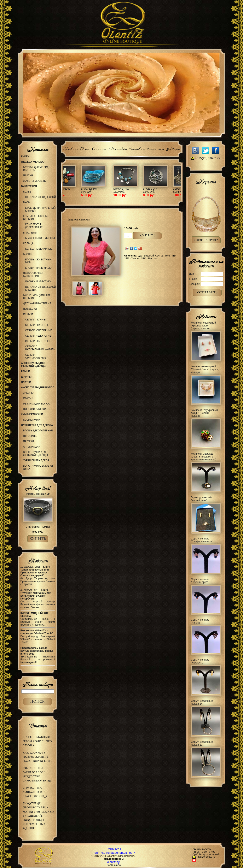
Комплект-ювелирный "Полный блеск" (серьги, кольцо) (205, 369)
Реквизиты (114, 849)
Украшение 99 (134, 189)
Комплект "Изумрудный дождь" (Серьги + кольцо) (204, 413)
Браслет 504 (163, 189)
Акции (173, 148)
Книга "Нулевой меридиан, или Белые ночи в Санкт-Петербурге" (36, 594)
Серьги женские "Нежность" (200, 661)
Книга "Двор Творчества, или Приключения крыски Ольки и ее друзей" (35, 571)
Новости (38, 561)
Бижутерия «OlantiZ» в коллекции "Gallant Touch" (37, 632)
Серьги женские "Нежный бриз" (200, 581)
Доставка (117, 148)
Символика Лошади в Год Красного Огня (35, 792)
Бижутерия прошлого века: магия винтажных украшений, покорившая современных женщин (38, 816)
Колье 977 (102, 189)
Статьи (38, 726)
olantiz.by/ (114, 862)
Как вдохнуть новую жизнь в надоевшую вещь (37, 757)
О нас (85, 148)
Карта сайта (114, 865)
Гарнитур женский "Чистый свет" (201, 499)
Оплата (99, 148)
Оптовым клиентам (146, 148)
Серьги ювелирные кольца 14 (202, 702)
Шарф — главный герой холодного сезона (37, 741)
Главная (71, 148)
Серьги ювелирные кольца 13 (202, 743)
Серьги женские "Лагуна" (200, 621)
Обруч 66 (72, 189)
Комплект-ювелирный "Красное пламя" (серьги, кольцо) (204, 326)
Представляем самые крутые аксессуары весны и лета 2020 (37, 651)
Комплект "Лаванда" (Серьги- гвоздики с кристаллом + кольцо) (204, 457)
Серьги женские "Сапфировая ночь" (202, 540)
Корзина (206, 182)
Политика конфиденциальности (114, 853)
